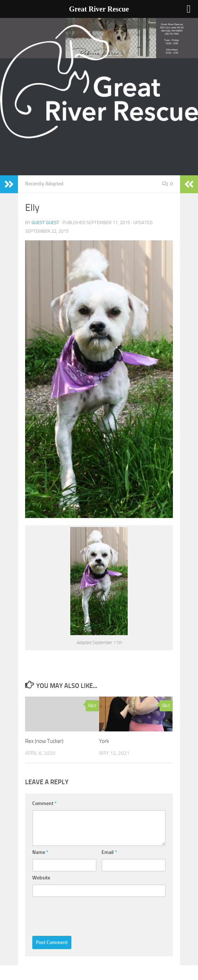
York (104, 741)
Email (109, 852)
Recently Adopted (44, 184)
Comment (44, 803)
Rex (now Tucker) (44, 741)
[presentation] (87, 915)
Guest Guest (45, 223)
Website (41, 878)
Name (40, 852)
